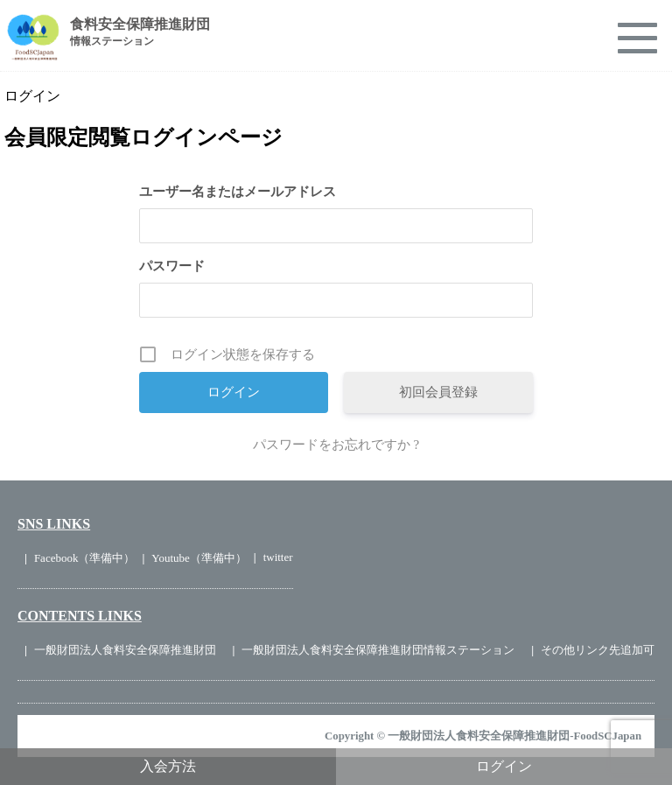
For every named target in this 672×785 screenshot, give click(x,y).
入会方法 (168, 766)
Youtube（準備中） (199, 558)
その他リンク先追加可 (598, 650)
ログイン (504, 766)
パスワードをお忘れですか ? (336, 445)
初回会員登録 (438, 392)
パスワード (172, 266)
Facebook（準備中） (85, 558)
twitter (278, 557)
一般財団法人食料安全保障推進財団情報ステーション (378, 650)
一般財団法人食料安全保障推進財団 (125, 650)
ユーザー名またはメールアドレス (238, 192)
